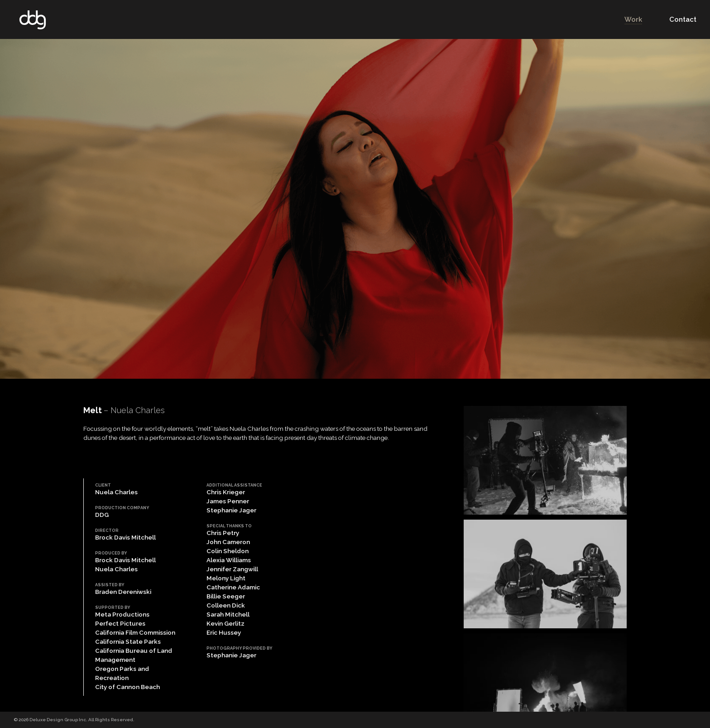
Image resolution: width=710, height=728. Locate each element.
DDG (33, 20)
